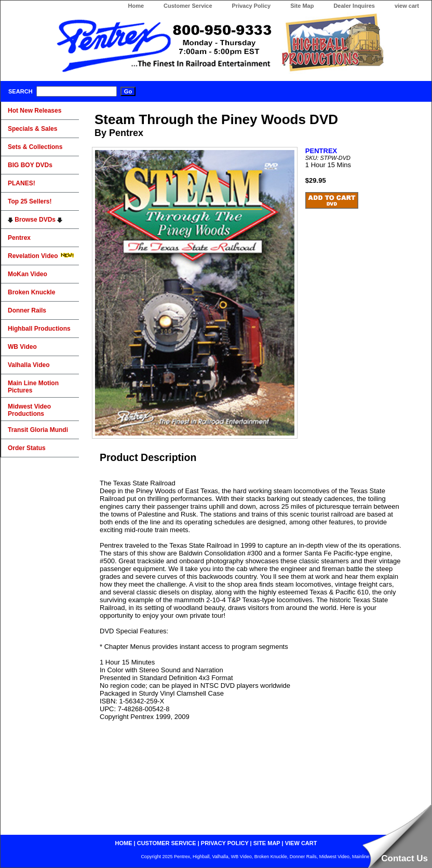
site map (267, 843)
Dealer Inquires (354, 6)
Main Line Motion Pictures (33, 387)
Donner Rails (27, 310)
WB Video (22, 347)
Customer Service (188, 6)
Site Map (302, 6)
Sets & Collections (35, 147)
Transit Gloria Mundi (38, 430)
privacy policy (225, 843)
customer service (167, 843)
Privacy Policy (252, 6)
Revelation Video (41, 256)
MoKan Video (28, 274)
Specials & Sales (32, 129)
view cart (407, 6)
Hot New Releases (35, 111)
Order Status (27, 448)
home (124, 843)
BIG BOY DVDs (30, 165)
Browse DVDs (35, 220)
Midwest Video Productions (29, 410)
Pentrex (19, 238)
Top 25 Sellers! (30, 201)
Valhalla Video (29, 365)
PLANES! (22, 183)
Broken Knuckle (31, 292)
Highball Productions (39, 329)
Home (136, 6)
